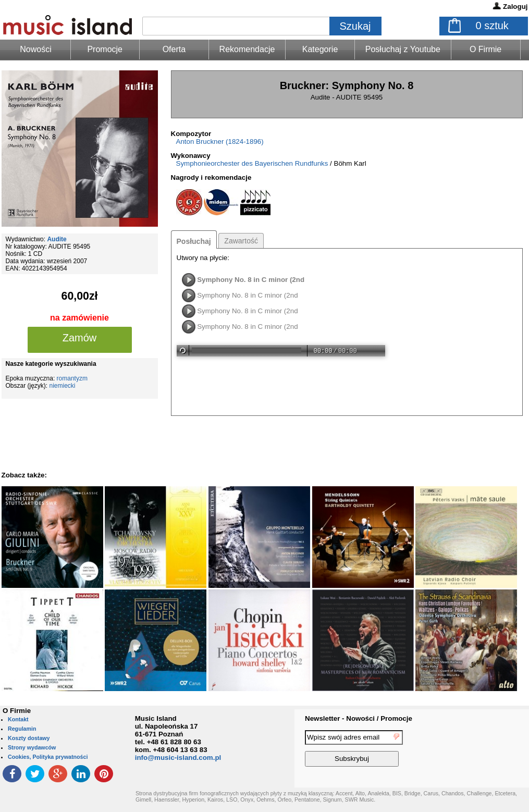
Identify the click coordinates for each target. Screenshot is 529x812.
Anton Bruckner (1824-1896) (220, 142)
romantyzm (72, 378)
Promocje (105, 49)
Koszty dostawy (29, 738)
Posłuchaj (194, 241)
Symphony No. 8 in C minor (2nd (251, 280)
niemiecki (63, 386)
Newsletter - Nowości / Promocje (359, 718)
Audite (57, 239)
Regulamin (22, 729)
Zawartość (241, 241)
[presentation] (486, 750)
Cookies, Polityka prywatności (48, 757)
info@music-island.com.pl (178, 758)
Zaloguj (515, 7)
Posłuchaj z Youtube (403, 49)
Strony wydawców (32, 747)
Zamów (80, 338)
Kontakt (18, 719)
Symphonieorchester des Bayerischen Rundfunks (252, 163)
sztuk (492, 26)
